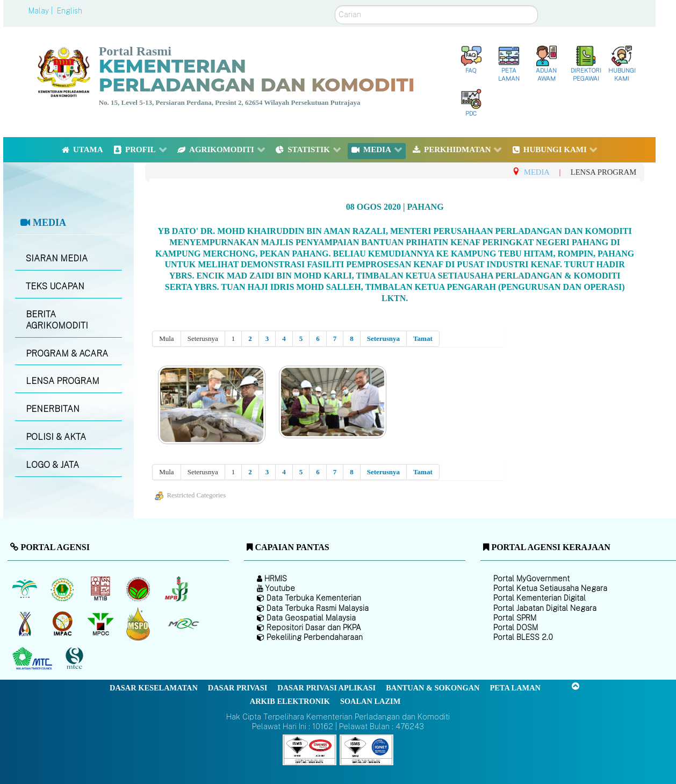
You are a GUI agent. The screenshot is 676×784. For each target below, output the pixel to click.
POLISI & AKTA (56, 437)
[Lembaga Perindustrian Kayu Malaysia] (101, 589)
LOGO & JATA (52, 465)
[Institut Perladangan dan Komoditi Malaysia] (64, 624)
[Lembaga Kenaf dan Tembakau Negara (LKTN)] (26, 624)
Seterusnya (383, 338)
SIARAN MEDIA (57, 258)
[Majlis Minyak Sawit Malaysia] (101, 624)
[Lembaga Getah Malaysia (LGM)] (64, 589)
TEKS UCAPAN (55, 286)
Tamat (423, 338)
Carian (335, 6)
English (70, 11)
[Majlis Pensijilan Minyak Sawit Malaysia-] (139, 624)
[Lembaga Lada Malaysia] (177, 589)
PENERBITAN (53, 409)
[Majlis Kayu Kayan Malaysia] (34, 659)
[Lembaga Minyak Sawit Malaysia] (26, 589)
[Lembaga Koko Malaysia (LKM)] (139, 589)
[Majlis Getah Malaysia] (183, 624)
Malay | (42, 11)
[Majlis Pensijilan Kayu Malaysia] (76, 659)
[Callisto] (310, 749)
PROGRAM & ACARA (67, 354)
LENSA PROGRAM (63, 381)
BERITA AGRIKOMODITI (57, 320)
